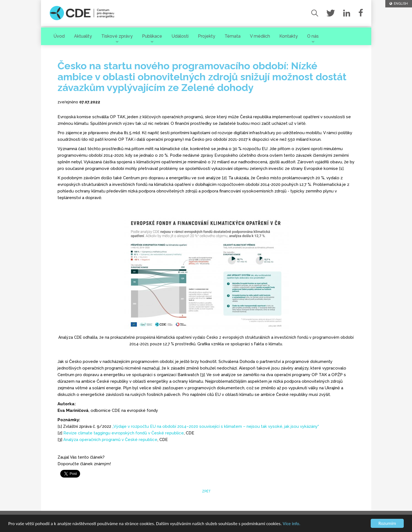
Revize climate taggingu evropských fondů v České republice (124, 433)
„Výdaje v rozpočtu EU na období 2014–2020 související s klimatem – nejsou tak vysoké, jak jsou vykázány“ (216, 426)
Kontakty (289, 36)
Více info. (291, 524)
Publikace (152, 36)
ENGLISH (399, 4)
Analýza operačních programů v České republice (110, 440)
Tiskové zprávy (117, 36)
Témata (233, 36)
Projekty (207, 36)
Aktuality (83, 36)
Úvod (59, 36)
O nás (313, 36)
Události (180, 36)
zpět (206, 491)
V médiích (260, 36)
